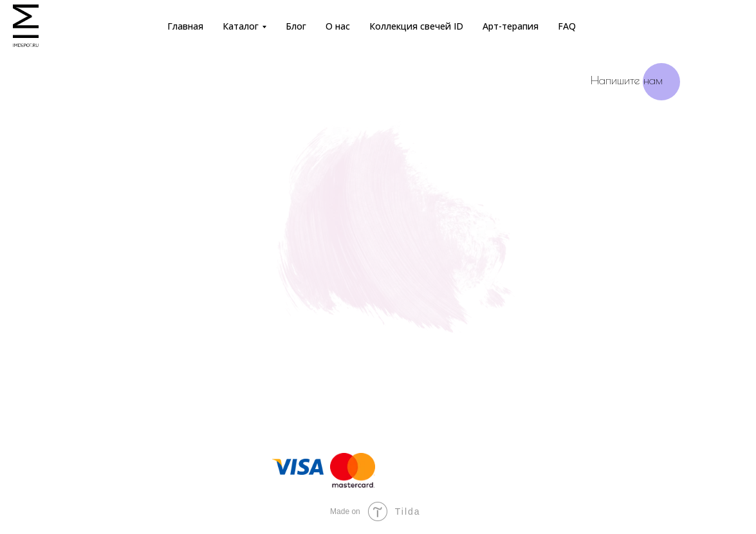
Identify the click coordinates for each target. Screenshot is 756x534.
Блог (296, 26)
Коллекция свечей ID (416, 26)
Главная (185, 26)
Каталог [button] (241, 26)
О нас (338, 26)
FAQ (567, 26)
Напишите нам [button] (627, 80)
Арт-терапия (511, 26)
